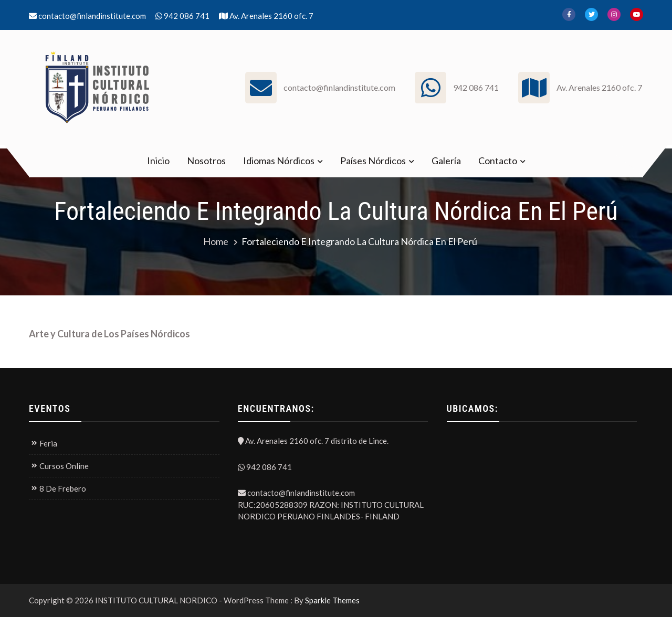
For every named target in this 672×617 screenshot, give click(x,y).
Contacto (498, 161)
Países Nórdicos (373, 161)
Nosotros (206, 161)
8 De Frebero (63, 488)
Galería (446, 161)
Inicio (158, 161)
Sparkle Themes (332, 600)
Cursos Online (64, 466)
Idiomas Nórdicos (279, 161)
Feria (48, 443)
